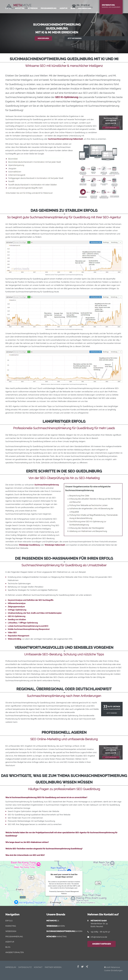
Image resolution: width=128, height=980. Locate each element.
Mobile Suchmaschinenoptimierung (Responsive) (29, 629)
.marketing (56, 937)
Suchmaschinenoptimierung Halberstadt (65, 139)
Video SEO (12, 633)
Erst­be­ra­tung (85, 16)
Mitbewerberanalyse (17, 603)
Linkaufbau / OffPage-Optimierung (23, 623)
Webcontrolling (14, 639)
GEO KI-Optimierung (67, 97)
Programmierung (14, 937)
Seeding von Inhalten (17, 620)
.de (53, 921)
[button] (64, 27)
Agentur (10, 942)
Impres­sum (11, 967)
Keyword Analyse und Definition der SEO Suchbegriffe (31, 600)
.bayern (56, 926)
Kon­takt (38, 967)
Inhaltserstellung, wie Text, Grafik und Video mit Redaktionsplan (35, 613)
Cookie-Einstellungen (113, 970)
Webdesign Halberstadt (55, 545)
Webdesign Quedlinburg (29, 545)
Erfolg (9, 16)
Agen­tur (63, 16)
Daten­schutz (25, 967)
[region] (64, 27)
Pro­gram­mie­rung (49, 16)
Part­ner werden (53, 967)
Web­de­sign (33, 16)
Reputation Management (18, 636)
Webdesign (11, 931)
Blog (73, 16)
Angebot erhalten (15, 952)
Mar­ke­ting (20, 16)
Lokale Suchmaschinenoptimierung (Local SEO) (28, 626)
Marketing (11, 926)
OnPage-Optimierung (17, 610)
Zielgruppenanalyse (16, 607)
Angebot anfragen (102, 944)
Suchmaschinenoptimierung (47, 485)
